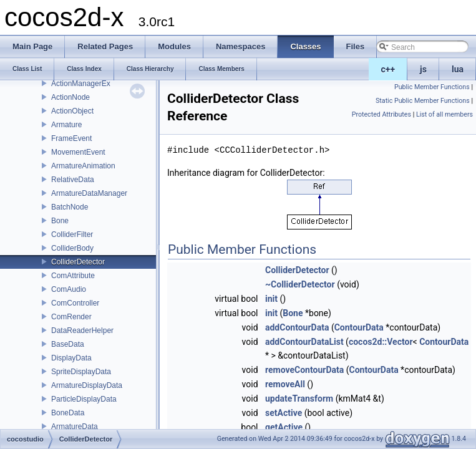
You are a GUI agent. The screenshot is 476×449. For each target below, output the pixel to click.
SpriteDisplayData (81, 372)
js (423, 69)
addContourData (297, 327)
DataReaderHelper (82, 331)
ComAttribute (73, 276)
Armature (66, 125)
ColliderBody (72, 248)
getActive (284, 427)
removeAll (285, 384)
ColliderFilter (72, 234)
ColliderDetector (78, 262)
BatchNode (70, 207)
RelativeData (73, 180)
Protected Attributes (381, 114)
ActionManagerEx (81, 84)
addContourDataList (304, 342)
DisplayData (71, 358)
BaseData (68, 344)
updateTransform (299, 398)
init (271, 299)
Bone (60, 221)
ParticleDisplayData (84, 399)
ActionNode (70, 97)
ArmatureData (75, 427)
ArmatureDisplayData (87, 385)
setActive (284, 413)
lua (458, 69)
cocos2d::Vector (381, 342)
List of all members (444, 114)
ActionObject (72, 111)
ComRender (71, 317)
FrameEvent (71, 138)
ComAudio (69, 289)
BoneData (68, 413)
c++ (388, 69)
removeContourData (304, 370)
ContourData (359, 327)
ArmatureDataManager (89, 193)
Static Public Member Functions (423, 101)
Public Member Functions (432, 87)
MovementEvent (78, 152)
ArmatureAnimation (83, 166)
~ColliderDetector (300, 284)
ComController (75, 303)
